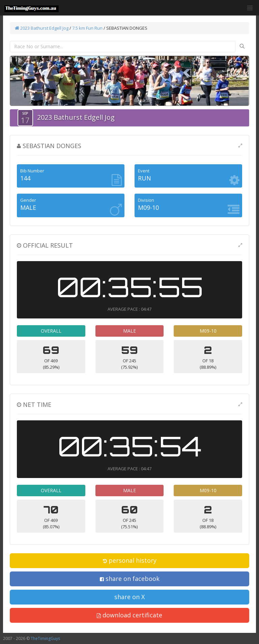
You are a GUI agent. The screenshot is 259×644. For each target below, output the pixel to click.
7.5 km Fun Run (87, 28)
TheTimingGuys (45, 638)
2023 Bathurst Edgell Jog (42, 28)
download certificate (129, 615)
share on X (129, 597)
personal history (130, 560)
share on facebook (130, 579)
